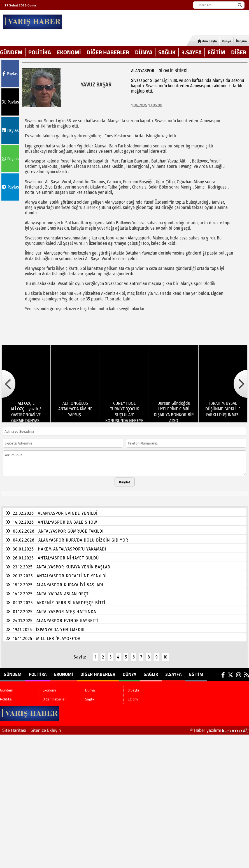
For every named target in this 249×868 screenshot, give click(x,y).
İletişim (241, 41)
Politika (40, 52)
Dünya (144, 52)
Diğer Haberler (108, 52)
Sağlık (167, 52)
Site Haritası (14, 727)
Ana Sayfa (207, 41)
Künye (226, 41)
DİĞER (239, 52)
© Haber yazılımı (219, 727)
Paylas (10, 74)
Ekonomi (69, 52)
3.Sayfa (192, 52)
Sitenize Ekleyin (46, 727)
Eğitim (216, 52)
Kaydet (125, 479)
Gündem (11, 52)
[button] (8, 380)
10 (165, 654)
